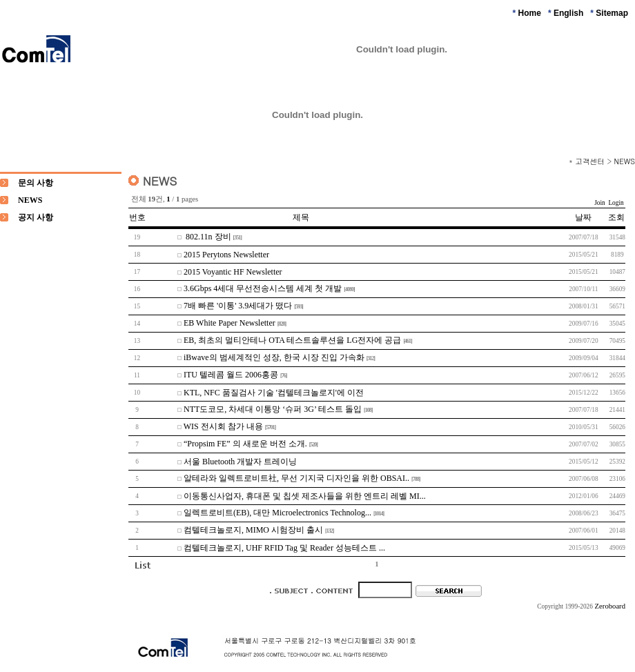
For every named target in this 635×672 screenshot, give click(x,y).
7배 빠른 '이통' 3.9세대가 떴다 (238, 306)
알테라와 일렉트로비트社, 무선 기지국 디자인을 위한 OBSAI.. (296, 478)
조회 (616, 217)
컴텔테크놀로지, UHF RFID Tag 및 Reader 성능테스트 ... (284, 548)
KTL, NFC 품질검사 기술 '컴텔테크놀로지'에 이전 (274, 393)
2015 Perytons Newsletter (226, 255)
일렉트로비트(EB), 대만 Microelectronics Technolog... (277, 513)
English (568, 13)
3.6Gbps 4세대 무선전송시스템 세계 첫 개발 (263, 288)
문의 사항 (36, 183)
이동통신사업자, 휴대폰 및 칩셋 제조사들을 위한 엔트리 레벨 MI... (305, 496)
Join (600, 203)
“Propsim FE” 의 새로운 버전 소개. (245, 444)
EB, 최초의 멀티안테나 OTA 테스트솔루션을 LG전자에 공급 (292, 340)
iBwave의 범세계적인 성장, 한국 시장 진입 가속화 (274, 357)
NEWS (625, 161)
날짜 (583, 217)
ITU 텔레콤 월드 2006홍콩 (231, 375)
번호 (137, 217)
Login (616, 203)
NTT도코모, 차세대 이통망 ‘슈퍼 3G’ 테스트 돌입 (273, 409)
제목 (301, 217)
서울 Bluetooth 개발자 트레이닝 (240, 462)
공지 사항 (36, 217)
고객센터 (590, 161)
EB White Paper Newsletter (229, 323)
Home (530, 13)
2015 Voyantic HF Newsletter (233, 272)
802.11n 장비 (207, 237)
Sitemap (612, 13)
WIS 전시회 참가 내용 (223, 426)
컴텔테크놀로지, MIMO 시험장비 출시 (253, 530)
